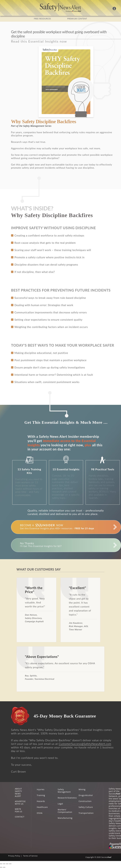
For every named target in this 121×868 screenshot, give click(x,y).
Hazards (41, 801)
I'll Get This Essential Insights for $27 (41, 545)
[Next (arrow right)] (4, 867)
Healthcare (42, 807)
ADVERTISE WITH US (20, 803)
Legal (60, 804)
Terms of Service (30, 856)
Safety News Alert (60, 8)
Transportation (86, 813)
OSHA (40, 813)
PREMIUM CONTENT (77, 19)
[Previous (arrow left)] (1, 867)
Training (41, 795)
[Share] (4, 864)
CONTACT (20, 817)
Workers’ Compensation (65, 811)
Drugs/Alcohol (86, 795)
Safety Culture (86, 807)
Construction (85, 801)
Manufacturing (65, 818)
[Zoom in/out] (10, 864)
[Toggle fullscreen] (7, 864)
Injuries (41, 789)
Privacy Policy (14, 856)
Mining (82, 789)
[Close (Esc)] (1, 864)
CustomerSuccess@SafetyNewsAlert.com (85, 744)
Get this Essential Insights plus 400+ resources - (57, 527)
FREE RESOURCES (42, 19)
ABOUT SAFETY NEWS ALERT (18, 792)
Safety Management (64, 791)
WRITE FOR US (19, 810)
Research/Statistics (67, 798)
